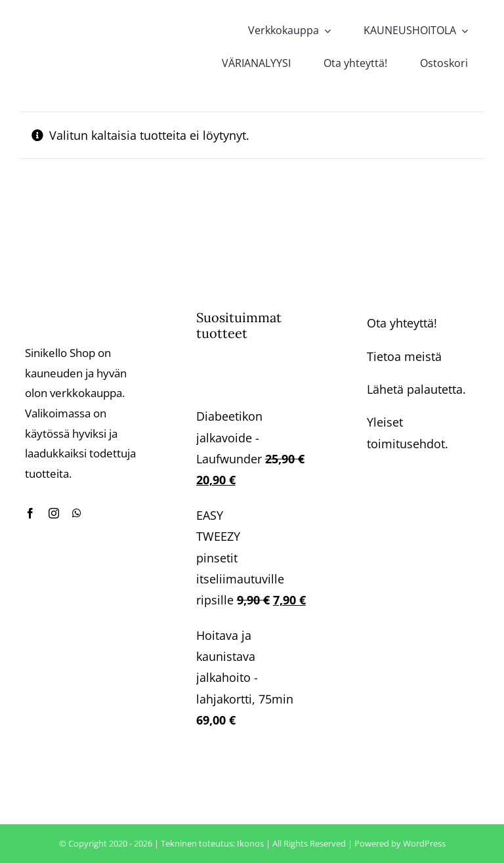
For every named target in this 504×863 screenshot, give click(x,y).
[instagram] (54, 513)
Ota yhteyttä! (402, 323)
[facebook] (30, 513)
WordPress (424, 843)
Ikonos (250, 843)
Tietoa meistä (404, 356)
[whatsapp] (77, 513)
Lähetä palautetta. (416, 389)
